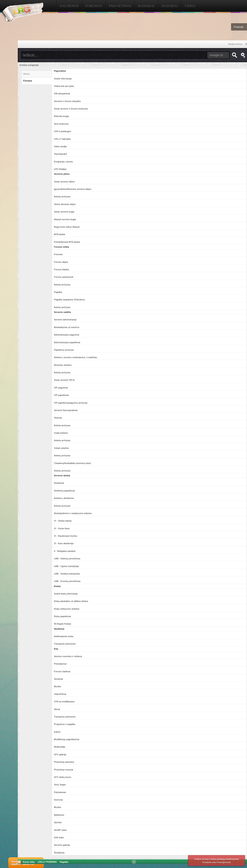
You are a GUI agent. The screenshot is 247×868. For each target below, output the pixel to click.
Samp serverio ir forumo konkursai (71, 109)
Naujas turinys (235, 44)
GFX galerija (60, 754)
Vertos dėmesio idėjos (65, 204)
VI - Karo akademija (64, 543)
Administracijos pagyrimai (67, 335)
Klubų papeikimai (62, 616)
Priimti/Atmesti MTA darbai (67, 242)
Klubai (57, 586)
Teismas (58, 418)
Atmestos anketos (63, 365)
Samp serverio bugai (64, 212)
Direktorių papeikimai (64, 491)
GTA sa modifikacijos (64, 702)
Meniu (27, 74)
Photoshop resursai (64, 770)
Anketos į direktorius (64, 498)
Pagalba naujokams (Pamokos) (69, 300)
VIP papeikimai (61, 395)
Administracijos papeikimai (67, 342)
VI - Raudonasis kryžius (66, 536)
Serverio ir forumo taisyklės (67, 101)
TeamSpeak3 (60, 154)
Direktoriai (59, 483)
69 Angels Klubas (63, 624)
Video (190, 6)
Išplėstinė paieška (243, 55)
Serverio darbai (62, 476)
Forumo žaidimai (62, 671)
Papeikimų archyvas (64, 350)
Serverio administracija (65, 320)
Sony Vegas (60, 785)
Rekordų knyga (61, 116)
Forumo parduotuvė (64, 277)
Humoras (58, 800)
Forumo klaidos (61, 269)
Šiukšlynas (59, 853)
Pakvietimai (120, 6)
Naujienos (69, 6)
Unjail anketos (61, 433)
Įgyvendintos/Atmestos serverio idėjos (73, 189)
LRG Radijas (60, 169)
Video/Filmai (60, 694)
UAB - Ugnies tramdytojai (66, 566)
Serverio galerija (62, 845)
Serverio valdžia (62, 312)
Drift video (59, 837)
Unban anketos (61, 448)
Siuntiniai (58, 679)
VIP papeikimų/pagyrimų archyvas (71, 403)
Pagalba (58, 292)
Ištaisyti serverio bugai (65, 219)
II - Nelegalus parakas (65, 551)
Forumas (94, 6)
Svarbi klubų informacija (66, 594)
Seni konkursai (61, 124)
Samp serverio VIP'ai (64, 380)
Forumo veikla (61, 247)
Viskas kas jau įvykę (64, 86)
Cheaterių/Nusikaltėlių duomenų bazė (72, 463)
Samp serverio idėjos (64, 182)
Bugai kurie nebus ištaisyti (67, 227)
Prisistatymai (60, 664)
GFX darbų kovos (63, 777)
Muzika (57, 686)
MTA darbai (59, 234)
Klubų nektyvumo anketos (67, 609)
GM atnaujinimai (62, 94)
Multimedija (60, 747)
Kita (56, 649)
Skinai (57, 709)
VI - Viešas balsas (63, 521)
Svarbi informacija (63, 79)
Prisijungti (239, 27)
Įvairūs (57, 732)
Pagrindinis (60, 71)
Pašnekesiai (60, 792)
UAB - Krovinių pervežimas (67, 581)
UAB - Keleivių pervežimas (67, 559)
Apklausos (59, 815)
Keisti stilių (29, 862)
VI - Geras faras (62, 528)
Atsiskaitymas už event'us (67, 327)
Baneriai (146, 6)
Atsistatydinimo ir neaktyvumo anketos (73, 513)
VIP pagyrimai (61, 388)
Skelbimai (59, 629)
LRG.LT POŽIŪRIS (47, 862)
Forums (28, 81)
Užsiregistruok (224, 862)
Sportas (58, 822)
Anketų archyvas (62, 197)
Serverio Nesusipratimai (66, 410)
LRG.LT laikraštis (62, 139)
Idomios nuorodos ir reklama (68, 656)
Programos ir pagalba (65, 724)
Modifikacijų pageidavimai (67, 739)
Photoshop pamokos (64, 762)
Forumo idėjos (61, 262)
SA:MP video (60, 830)
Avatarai (170, 6)
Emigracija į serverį (63, 162)
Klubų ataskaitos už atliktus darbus (71, 601)
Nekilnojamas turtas (64, 636)
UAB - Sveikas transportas (67, 574)
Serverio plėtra (62, 174)
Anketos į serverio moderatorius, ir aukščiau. (76, 357)
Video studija (60, 146)
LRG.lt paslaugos (62, 131)
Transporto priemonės (65, 644)
